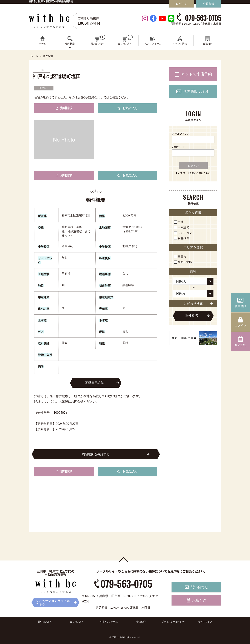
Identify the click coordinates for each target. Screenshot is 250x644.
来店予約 (196, 600)
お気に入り (127, 108)
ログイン (193, 166)
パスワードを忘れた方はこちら (193, 173)
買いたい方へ (45, 622)
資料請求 (64, 108)
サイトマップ (205, 622)
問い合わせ (196, 587)
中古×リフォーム (109, 622)
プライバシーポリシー (173, 622)
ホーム (34, 56)
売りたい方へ (77, 622)
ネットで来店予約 (193, 74)
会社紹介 (141, 622)
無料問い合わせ (193, 91)
